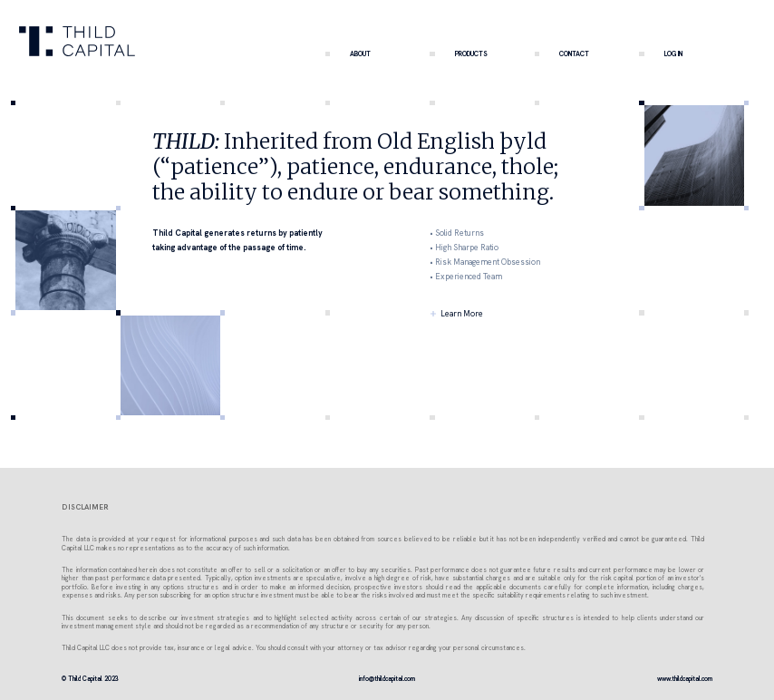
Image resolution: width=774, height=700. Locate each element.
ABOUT (348, 53)
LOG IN (660, 53)
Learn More (462, 314)
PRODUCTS (458, 53)
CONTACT (562, 53)
